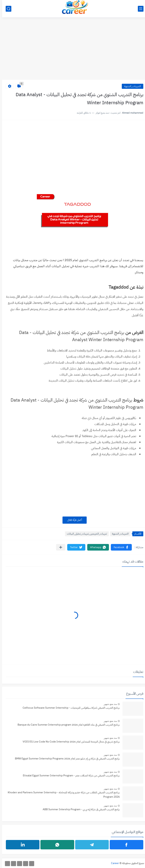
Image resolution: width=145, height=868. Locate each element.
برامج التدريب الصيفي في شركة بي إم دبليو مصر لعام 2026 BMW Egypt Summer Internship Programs (65, 759)
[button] (119, 547)
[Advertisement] (72, 51)
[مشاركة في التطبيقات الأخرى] (59, 547)
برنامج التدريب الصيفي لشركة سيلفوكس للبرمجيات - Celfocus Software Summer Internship (69, 708)
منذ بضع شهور (108, 704)
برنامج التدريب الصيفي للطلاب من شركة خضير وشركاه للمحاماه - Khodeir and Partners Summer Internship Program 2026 (62, 795)
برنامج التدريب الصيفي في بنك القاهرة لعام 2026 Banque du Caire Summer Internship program (67, 725)
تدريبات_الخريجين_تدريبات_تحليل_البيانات (85, 534)
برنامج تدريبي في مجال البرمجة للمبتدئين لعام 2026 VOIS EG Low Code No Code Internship (69, 742)
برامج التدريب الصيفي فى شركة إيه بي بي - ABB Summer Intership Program (79, 809)
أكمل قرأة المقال (72, 520)
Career (113, 863)
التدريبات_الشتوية (130, 86)
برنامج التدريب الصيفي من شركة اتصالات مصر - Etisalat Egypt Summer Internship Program (69, 776)
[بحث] (6, 9)
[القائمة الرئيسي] (139, 9)
